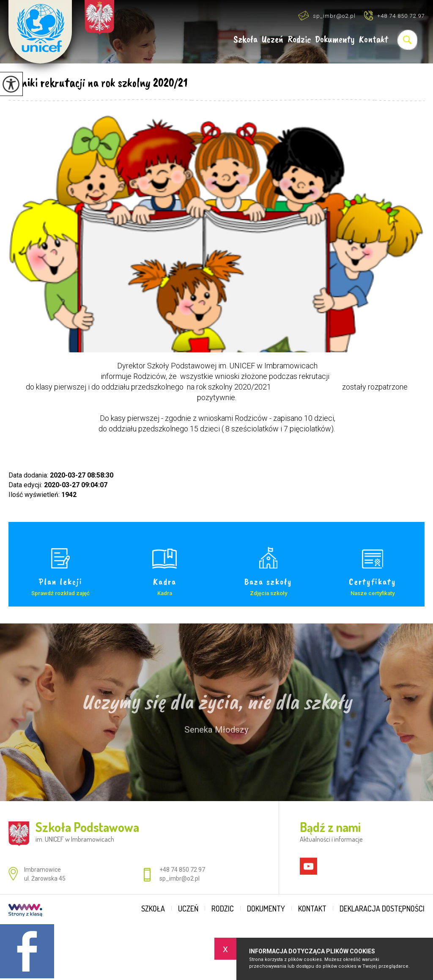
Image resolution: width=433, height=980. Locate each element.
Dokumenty (335, 40)
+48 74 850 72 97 (394, 15)
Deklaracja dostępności (382, 909)
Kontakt (374, 40)
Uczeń (273, 40)
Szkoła (245, 40)
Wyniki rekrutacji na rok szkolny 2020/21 (98, 82)
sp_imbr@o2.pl (327, 15)
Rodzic (299, 40)
